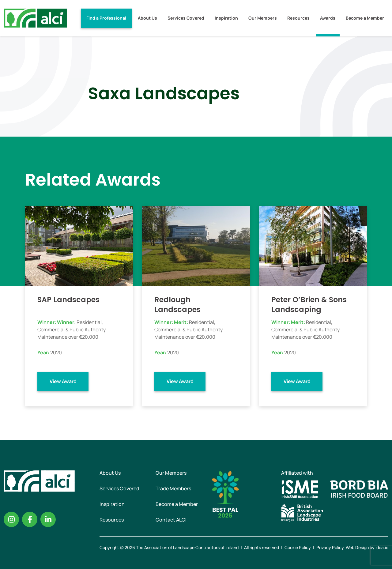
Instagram (11, 519)
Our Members (263, 18)
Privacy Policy (330, 547)
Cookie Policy (298, 547)
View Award (63, 381)
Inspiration (226, 18)
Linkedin (48, 519)
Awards (328, 18)
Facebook (30, 519)
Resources (298, 18)
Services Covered (186, 18)
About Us (147, 18)
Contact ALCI (171, 520)
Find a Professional (106, 18)
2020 (56, 352)
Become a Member (365, 18)
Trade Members (173, 488)
